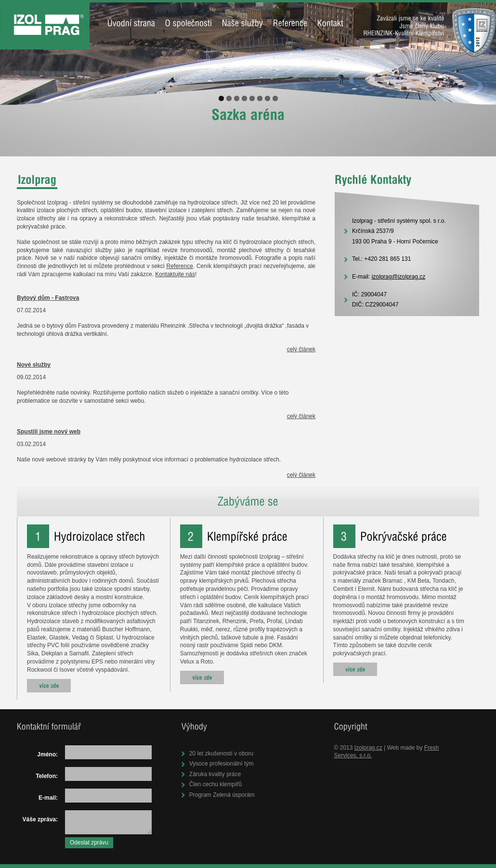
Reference (179, 266)
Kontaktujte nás (175, 274)
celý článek (301, 349)
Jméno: (47, 754)
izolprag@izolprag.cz (399, 277)
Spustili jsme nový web (49, 432)
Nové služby (34, 365)
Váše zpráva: (40, 819)
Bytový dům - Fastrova (48, 298)
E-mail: (48, 798)
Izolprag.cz (368, 748)
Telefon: (47, 776)
